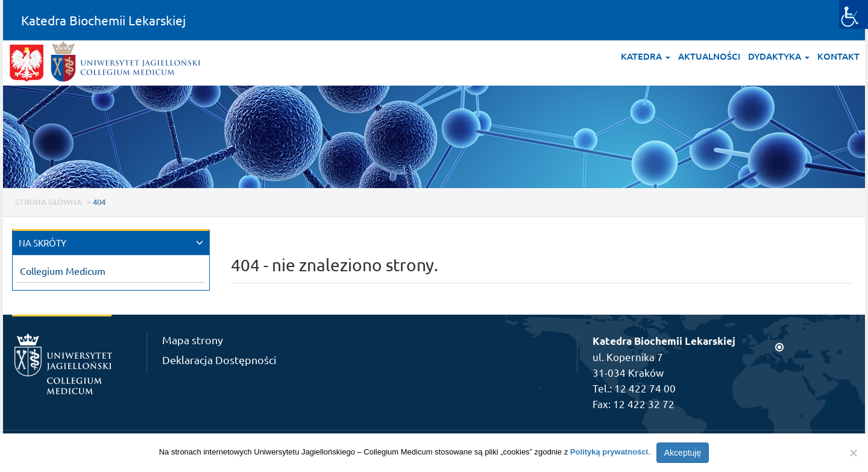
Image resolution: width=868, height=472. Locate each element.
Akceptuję (683, 453)
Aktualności (709, 56)
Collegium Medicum (63, 271)
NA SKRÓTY (42, 243)
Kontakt (838, 56)
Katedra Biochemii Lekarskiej (103, 20)
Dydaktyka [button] (779, 56)
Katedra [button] (646, 56)
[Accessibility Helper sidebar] (854, 14)
